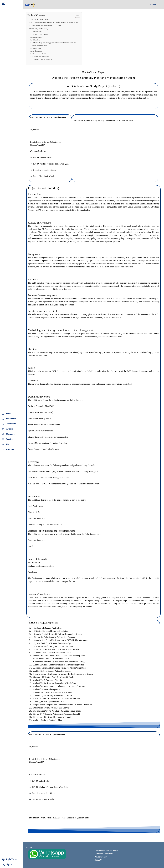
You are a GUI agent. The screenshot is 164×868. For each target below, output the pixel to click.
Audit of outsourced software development (53, 652)
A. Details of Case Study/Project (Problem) (45, 25)
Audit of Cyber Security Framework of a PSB (53, 695)
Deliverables (38, 51)
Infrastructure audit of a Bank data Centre (51, 659)
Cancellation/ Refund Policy (106, 851)
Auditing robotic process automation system (52, 671)
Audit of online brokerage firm (47, 689)
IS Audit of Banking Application (48, 628)
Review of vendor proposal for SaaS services (54, 646)
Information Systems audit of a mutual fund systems (57, 649)
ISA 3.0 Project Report (42, 19)
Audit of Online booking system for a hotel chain (55, 683)
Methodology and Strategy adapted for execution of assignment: (55, 43)
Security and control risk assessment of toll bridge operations (61, 640)
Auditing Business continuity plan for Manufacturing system (59, 665)
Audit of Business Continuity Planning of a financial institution (60, 686)
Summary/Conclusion (41, 57)
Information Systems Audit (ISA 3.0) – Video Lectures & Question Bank (103, 120)
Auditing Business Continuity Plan (47, 720)
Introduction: (38, 31)
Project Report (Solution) (39, 29)
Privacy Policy (101, 857)
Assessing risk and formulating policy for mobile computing (59, 668)
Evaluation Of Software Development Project (52, 717)
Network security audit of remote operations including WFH (59, 656)
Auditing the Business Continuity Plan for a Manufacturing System (54, 22)
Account (153, 4)
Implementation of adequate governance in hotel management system (63, 674)
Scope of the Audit (40, 54)
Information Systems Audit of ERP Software (52, 708)
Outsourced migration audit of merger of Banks (54, 677)
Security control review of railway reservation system (58, 634)
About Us (99, 860)
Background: (38, 37)
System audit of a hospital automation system (54, 643)
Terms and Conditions (104, 854)
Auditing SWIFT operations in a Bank (49, 702)
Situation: (37, 40)
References (37, 48)
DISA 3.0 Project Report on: (44, 59)
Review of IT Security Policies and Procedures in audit (57, 714)
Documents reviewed (40, 45)
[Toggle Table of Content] (76, 16)
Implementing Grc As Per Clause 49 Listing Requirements (57, 711)
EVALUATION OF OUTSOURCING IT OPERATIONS (57, 699)
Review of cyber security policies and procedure (55, 637)
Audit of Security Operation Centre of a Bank (53, 692)
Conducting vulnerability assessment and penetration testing (59, 662)
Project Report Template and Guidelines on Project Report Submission (63, 705)
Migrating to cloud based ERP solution (51, 631)
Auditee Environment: (41, 34)
